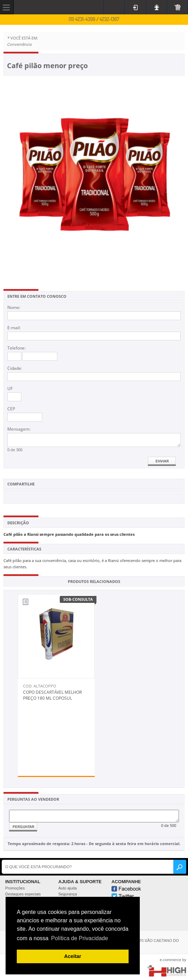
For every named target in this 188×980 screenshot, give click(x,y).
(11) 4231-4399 (82, 19)
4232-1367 (109, 19)
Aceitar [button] (73, 956)
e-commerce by (173, 960)
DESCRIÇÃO (18, 523)
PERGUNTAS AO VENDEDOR (33, 799)
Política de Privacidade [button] (79, 938)
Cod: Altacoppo (40, 686)
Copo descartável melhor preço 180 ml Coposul (52, 695)
